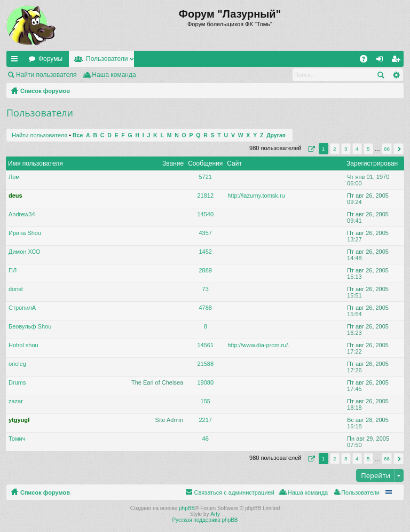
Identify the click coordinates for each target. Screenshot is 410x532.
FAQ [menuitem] (367, 61)
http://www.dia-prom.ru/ (258, 345)
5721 (206, 177)
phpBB (187, 508)
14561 (205, 345)
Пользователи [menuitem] (360, 492)
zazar (16, 401)
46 (206, 439)
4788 (206, 308)
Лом (14, 177)
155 (206, 401)
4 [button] (357, 149)
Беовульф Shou (30, 326)
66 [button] (387, 149)
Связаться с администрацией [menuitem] (234, 492)
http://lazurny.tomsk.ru (256, 195)
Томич (17, 439)
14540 (205, 214)
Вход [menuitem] (382, 61)
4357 (206, 233)
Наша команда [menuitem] (114, 75)
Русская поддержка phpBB (205, 520)
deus (15, 195)
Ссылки (17, 61)
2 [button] (335, 149)
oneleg (17, 364)
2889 (206, 270)
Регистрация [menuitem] (398, 61)
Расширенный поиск (396, 75)
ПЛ (13, 270)
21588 (205, 364)
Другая (276, 135)
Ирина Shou (25, 233)
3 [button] (346, 149)
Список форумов (45, 91)
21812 (205, 195)
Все (78, 135)
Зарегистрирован (372, 163)
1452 (206, 252)
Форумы (50, 59)
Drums (17, 382)
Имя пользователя (36, 163)
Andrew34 (22, 214)
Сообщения (205, 163)
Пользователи (107, 59)
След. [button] (399, 149)
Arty (215, 514)
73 (206, 289)
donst (16, 289)
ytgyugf (19, 420)
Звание (173, 163)
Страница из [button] (310, 149)
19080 (205, 382)
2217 (206, 420)
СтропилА (22, 308)
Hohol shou (23, 345)
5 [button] (368, 149)
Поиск (381, 75)
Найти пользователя (46, 75)
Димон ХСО (25, 252)
